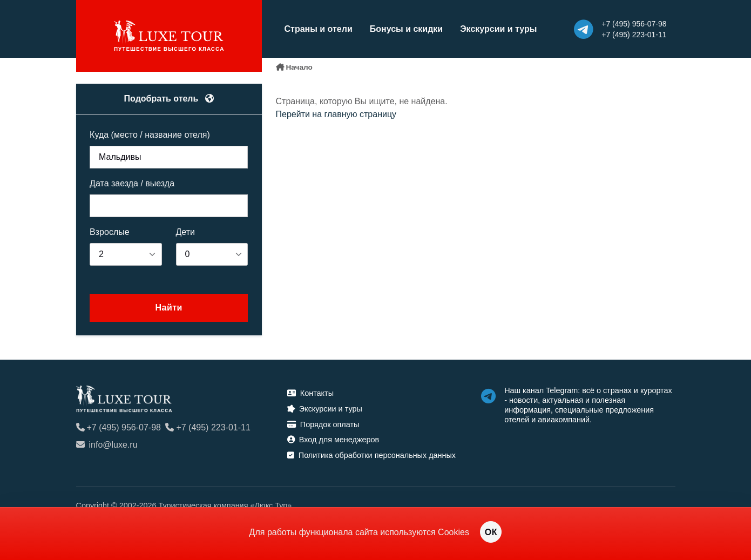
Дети (185, 232)
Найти (168, 308)
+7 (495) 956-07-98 (119, 427)
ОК (491, 532)
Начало (299, 67)
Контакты (310, 393)
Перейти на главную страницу (336, 114)
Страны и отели (319, 29)
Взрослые (110, 232)
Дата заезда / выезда (132, 183)
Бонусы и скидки (406, 29)
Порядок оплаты (323, 424)
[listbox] (126, 254)
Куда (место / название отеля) (150, 135)
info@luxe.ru (107, 445)
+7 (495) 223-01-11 (208, 427)
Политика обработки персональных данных (371, 455)
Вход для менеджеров (333, 440)
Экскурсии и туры (498, 29)
